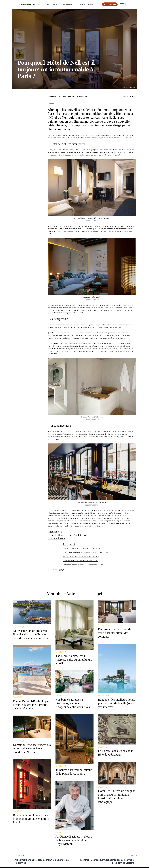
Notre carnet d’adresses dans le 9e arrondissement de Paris (83, 565)
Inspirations (69, 4)
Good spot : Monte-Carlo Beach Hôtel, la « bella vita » (81, 561)
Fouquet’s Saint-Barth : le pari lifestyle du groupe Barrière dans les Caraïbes (31, 705)
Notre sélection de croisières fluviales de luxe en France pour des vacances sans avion (31, 634)
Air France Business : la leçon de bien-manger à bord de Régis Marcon (74, 840)
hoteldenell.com (56, 538)
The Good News (86, 4)
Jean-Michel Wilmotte (92, 346)
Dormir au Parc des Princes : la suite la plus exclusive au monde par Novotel (32, 748)
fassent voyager (114, 150)
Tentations (43, 4)
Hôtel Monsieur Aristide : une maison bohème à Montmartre (83, 548)
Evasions (56, 4)
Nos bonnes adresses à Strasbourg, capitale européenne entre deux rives (73, 703)
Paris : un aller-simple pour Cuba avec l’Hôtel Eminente (81, 557)
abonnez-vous (110, 4)
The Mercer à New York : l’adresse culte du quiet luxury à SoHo (74, 659)
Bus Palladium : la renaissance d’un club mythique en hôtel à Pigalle (32, 819)
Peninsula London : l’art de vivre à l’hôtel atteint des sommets (115, 633)
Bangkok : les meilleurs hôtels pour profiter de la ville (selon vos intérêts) (117, 703)
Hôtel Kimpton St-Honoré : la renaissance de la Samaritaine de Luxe (85, 552)
